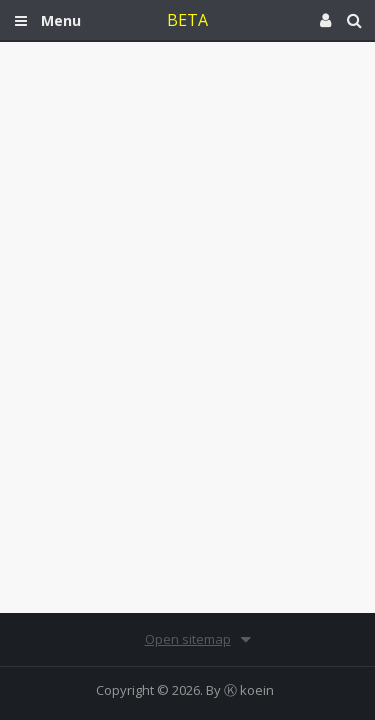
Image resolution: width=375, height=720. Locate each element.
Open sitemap (188, 639)
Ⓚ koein (249, 690)
